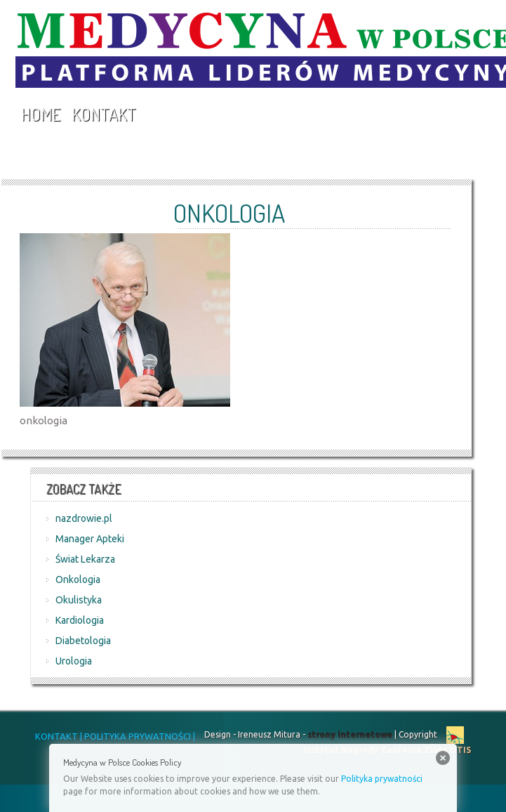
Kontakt (104, 114)
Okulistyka (79, 600)
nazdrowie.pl (84, 518)
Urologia (74, 661)
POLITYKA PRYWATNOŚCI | (139, 736)
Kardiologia (80, 620)
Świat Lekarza (85, 559)
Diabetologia (83, 641)
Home (41, 114)
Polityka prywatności (382, 779)
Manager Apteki (90, 539)
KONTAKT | (59, 736)
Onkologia (78, 579)
